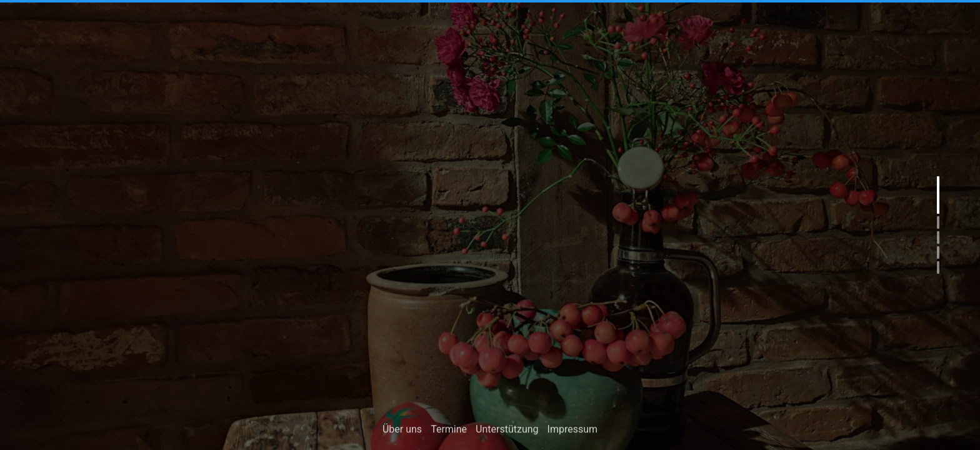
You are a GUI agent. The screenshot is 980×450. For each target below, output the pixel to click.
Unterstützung (507, 431)
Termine (449, 431)
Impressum (573, 431)
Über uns (402, 431)
